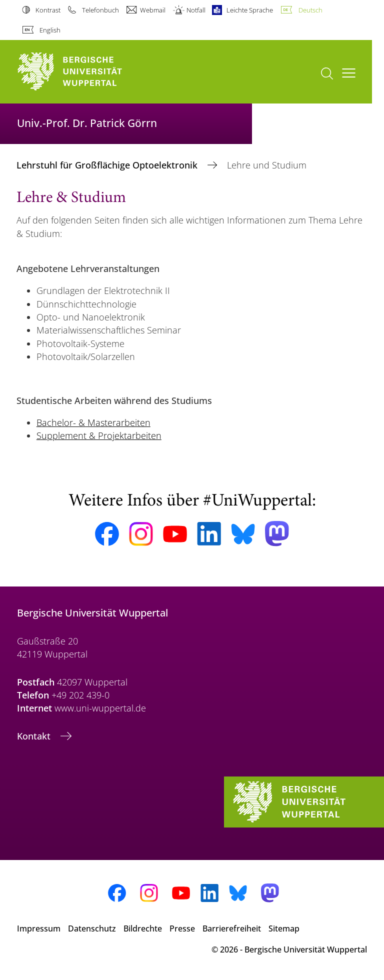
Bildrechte (143, 928)
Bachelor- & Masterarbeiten (93, 422)
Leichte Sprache (250, 10)
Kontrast (48, 10)
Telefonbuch (100, 10)
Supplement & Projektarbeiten (99, 435)
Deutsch (310, 10)
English (50, 30)
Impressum (39, 928)
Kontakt (35, 736)
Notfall (196, 10)
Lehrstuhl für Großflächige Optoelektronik (108, 165)
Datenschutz (92, 928)
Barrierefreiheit (232, 928)
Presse (182, 928)
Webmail (153, 10)
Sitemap (284, 928)
